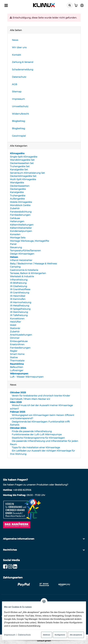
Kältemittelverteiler (21, 228)
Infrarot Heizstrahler (21, 260)
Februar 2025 (18, 412)
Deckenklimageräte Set (23, 176)
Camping (15, 267)
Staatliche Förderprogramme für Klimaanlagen (38, 438)
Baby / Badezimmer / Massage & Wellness (33, 264)
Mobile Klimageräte (21, 202)
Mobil (13, 325)
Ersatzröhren (17, 344)
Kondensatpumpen (21, 231)
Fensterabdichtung (21, 212)
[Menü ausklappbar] (6, 5)
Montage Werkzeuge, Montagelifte (29, 241)
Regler (14, 351)
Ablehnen (47, 635)
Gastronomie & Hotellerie (24, 270)
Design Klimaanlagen (22, 254)
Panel (13, 244)
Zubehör (15, 208)
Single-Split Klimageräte (24, 157)
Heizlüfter (15, 322)
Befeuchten (16, 367)
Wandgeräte (17, 182)
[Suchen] (70, 5)
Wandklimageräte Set (22, 160)
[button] (44, 539)
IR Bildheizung (18, 283)
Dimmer (15, 338)
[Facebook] (5, 566)
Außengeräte (17, 199)
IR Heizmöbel (18, 296)
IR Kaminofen (18, 299)
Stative (14, 357)
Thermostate (17, 361)
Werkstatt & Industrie (22, 276)
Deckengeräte (18, 189)
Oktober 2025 (18, 392)
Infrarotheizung (19, 280)
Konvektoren (17, 319)
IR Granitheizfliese (20, 289)
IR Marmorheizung (21, 302)
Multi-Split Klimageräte (23, 179)
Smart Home (17, 354)
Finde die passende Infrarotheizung (31, 431)
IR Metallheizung (20, 306)
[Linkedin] (15, 566)
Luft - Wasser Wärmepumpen (27, 377)
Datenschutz (24, 635)
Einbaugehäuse (19, 341)
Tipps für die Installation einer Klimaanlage (36, 447)
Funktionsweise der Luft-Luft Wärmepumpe (36, 434)
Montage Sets (18, 238)
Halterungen (17, 221)
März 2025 (16, 402)
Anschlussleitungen (21, 335)
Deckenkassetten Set (22, 163)
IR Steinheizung (19, 312)
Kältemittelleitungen (22, 225)
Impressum (10, 635)
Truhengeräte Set (20, 166)
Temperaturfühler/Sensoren (25, 251)
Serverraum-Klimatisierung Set (27, 173)
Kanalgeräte (17, 192)
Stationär (15, 328)
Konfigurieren (60, 635)
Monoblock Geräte (20, 205)
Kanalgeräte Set (19, 170)
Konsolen (15, 234)
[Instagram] (10, 566)
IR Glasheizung (18, 286)
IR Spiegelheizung (20, 309)
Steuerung (16, 247)
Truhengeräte (18, 195)
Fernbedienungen (20, 215)
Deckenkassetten (20, 186)
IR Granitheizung (20, 293)
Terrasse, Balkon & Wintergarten (28, 273)
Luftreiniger (17, 370)
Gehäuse (15, 218)
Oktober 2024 (18, 428)
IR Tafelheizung (19, 315)
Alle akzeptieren (76, 635)
